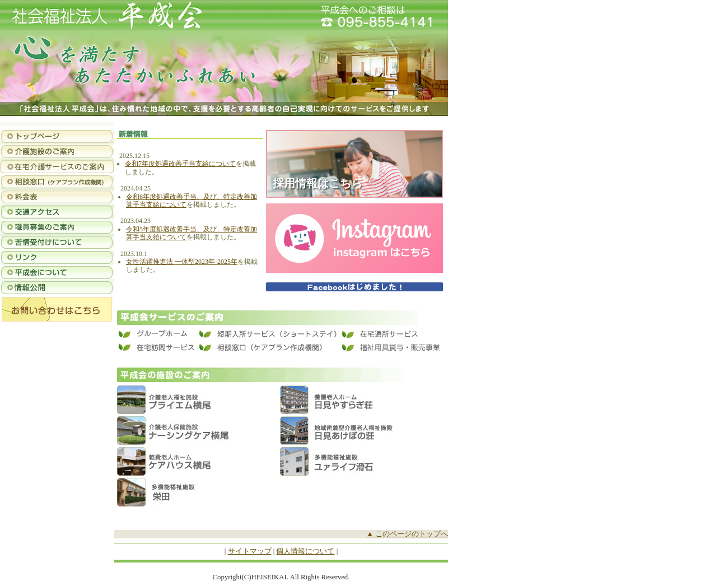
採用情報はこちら (318, 183)
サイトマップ (250, 551)
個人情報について (305, 551)
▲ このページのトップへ (407, 534)
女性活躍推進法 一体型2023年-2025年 (182, 262)
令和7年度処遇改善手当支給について (180, 164)
